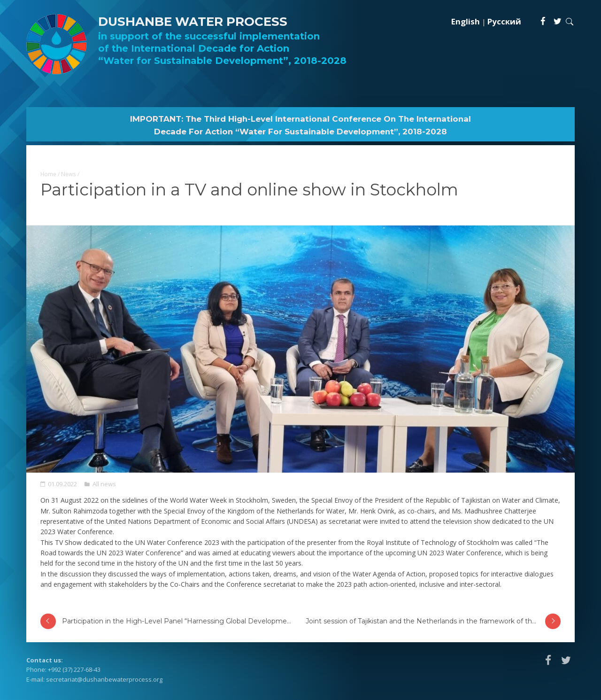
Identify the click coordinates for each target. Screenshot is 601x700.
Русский (504, 21)
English (466, 21)
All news (104, 484)
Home (48, 174)
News (69, 174)
